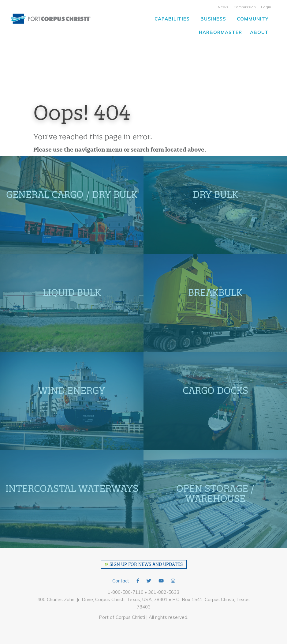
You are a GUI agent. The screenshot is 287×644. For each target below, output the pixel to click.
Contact (121, 581)
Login (266, 7)
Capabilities (172, 19)
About (259, 32)
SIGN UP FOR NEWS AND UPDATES (144, 564)
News (223, 7)
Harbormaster (220, 32)
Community (253, 19)
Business (213, 19)
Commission (245, 7)
